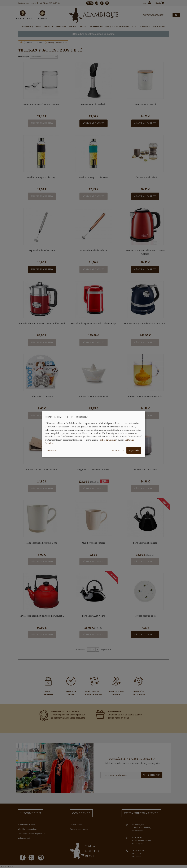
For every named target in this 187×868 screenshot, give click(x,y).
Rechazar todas (118, 450)
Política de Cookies (107, 440)
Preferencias (51, 450)
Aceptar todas (134, 450)
